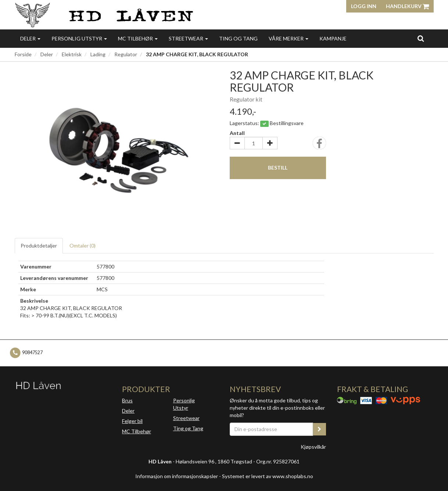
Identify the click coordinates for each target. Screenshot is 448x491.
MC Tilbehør (138, 38)
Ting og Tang (238, 38)
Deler (30, 38)
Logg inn (364, 6)
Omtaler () (83, 245)
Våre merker (288, 38)
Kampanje (333, 38)
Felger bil (132, 421)
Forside (23, 54)
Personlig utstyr (79, 38)
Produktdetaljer (39, 245)
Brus (127, 400)
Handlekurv (407, 6)
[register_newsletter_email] (319, 429)
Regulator (126, 54)
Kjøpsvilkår (313, 447)
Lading (98, 54)
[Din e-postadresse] (272, 429)
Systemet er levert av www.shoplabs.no (268, 476)
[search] (421, 38)
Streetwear (188, 38)
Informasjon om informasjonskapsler (177, 476)
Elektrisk (72, 54)
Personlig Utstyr (184, 404)
